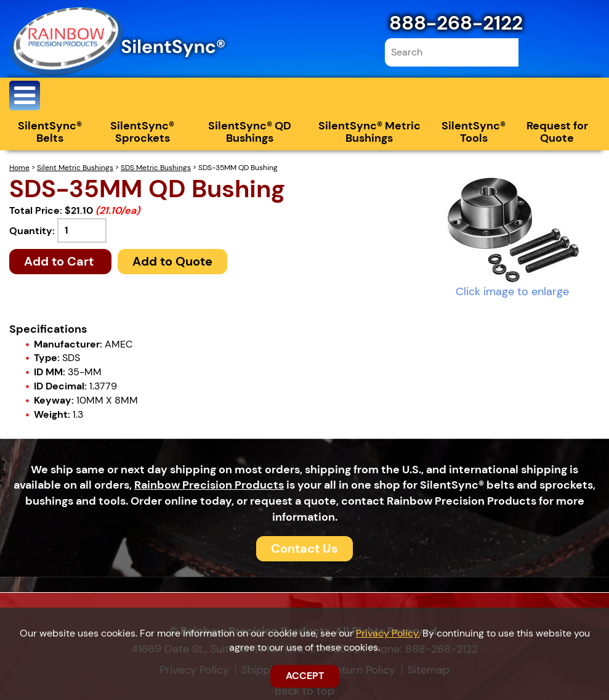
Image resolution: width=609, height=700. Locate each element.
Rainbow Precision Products (209, 485)
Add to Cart (60, 261)
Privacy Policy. (388, 633)
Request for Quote (557, 132)
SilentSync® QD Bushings (250, 132)
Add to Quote (172, 261)
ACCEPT (305, 676)
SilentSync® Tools (474, 132)
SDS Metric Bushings (156, 168)
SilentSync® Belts (50, 132)
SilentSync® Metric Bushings (369, 132)
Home (19, 168)
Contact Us (304, 548)
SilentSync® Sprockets (142, 132)
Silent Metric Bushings (75, 168)
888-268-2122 (456, 23)
